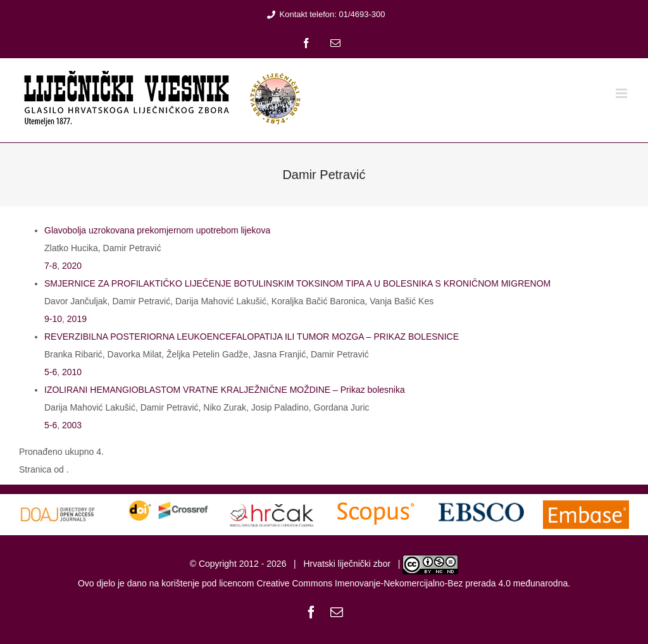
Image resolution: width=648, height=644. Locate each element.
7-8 (51, 266)
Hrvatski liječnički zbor (347, 564)
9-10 (53, 319)
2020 (72, 266)
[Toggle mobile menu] (622, 93)
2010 (72, 372)
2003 (72, 425)
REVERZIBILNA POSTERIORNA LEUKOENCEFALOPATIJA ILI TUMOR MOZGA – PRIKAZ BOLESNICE (252, 337)
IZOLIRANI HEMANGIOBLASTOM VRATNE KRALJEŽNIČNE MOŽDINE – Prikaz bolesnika (225, 390)
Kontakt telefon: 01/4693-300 (324, 14)
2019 (77, 319)
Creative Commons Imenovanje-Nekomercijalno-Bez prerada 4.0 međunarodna (412, 583)
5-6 (51, 372)
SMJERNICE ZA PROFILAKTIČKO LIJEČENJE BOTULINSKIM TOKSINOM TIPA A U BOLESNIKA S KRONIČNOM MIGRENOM (297, 283)
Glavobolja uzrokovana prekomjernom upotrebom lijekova (157, 230)
